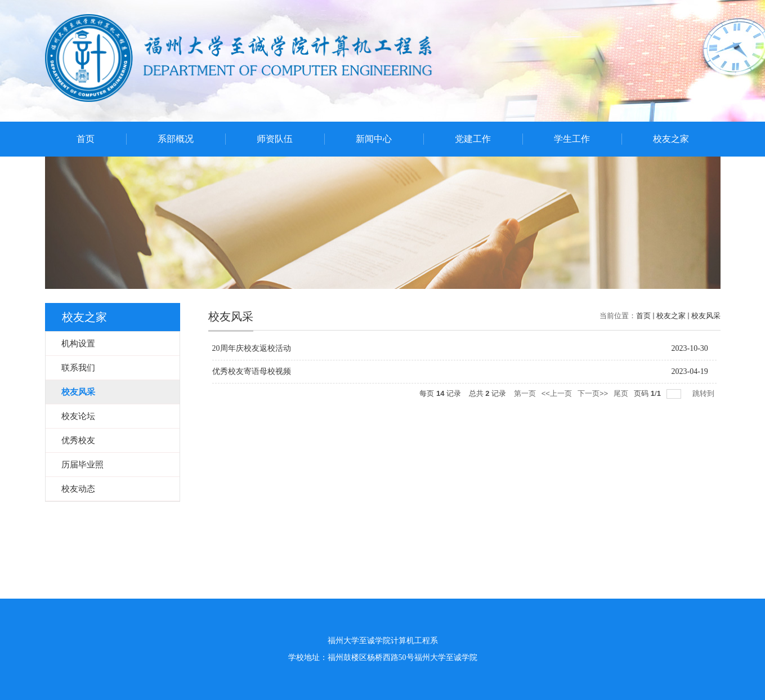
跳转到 (704, 393)
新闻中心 (374, 139)
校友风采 (706, 316)
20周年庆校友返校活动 (252, 348)
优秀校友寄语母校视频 (252, 371)
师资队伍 (275, 139)
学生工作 (572, 139)
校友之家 (671, 139)
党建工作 (473, 139)
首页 (86, 139)
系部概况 (176, 139)
